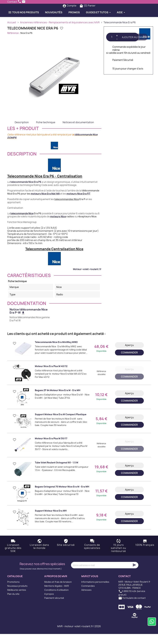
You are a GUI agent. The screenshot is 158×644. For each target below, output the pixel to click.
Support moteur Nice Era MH (51, 521)
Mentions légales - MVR (57, 596)
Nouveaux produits (17, 596)
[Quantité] (112, 47)
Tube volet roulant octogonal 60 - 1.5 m (57, 473)
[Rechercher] (73, 11)
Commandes (88, 596)
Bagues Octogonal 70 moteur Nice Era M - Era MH (62, 497)
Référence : (14, 43)
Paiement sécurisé (54, 608)
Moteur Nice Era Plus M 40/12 (51, 376)
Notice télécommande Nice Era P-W (29, 321)
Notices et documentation (78, 132)
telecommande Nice (22, 223)
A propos (49, 604)
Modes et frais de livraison (58, 592)
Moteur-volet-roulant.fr (87, 279)
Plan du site (13, 604)
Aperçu (129, 355)
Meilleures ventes (17, 600)
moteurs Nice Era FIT (78, 204)
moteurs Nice (58, 227)
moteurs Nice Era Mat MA (45, 204)
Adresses (86, 600)
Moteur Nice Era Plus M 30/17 (51, 449)
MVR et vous (90, 586)
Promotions (13, 592)
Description (22, 132)
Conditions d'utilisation (56, 600)
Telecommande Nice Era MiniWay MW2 (56, 352)
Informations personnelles (95, 592)
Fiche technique (46, 132)
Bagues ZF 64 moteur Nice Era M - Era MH (58, 400)
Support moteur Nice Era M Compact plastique (61, 425)
